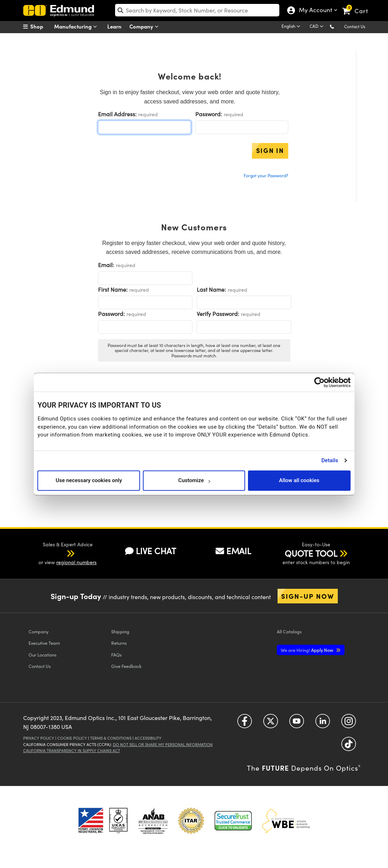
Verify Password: (218, 314)
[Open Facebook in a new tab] (245, 723)
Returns (119, 643)
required (148, 114)
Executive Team (44, 643)
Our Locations (43, 655)
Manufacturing (77, 27)
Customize (194, 480)
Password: (209, 114)
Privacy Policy (39, 738)
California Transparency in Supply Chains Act (72, 750)
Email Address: (117, 114)
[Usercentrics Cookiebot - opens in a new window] (319, 382)
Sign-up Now (308, 596)
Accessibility (148, 738)
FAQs (117, 655)
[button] (338, 26)
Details (330, 460)
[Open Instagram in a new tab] (349, 723)
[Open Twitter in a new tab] (271, 723)
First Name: (113, 289)
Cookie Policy (72, 738)
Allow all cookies (299, 480)
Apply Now (307, 650)
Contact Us (355, 26)
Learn (114, 26)
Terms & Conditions (111, 738)
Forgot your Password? (266, 175)
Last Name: (211, 289)
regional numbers (76, 562)
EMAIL (233, 551)
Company (146, 27)
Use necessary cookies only (89, 480)
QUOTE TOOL (311, 553)
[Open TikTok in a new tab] (349, 746)
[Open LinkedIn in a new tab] (323, 723)
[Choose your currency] (318, 27)
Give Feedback (126, 666)
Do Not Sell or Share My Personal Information (163, 744)
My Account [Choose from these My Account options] (314, 11)
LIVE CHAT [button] (151, 551)
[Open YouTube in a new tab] (297, 723)
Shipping (120, 631)
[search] (197, 10)
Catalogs (289, 631)
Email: (106, 265)
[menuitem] (41, 26)
